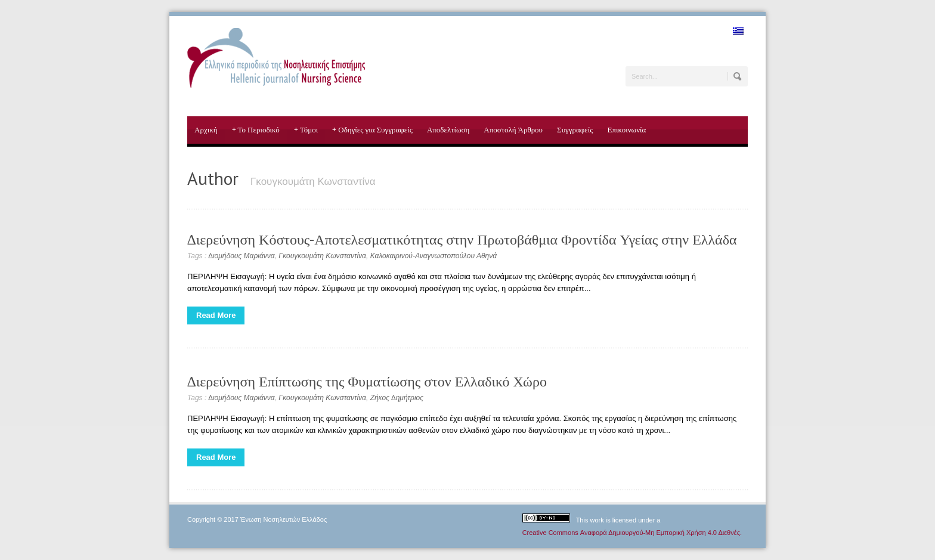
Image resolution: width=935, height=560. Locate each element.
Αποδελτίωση (448, 130)
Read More (216, 315)
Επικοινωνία (626, 130)
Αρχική (206, 130)
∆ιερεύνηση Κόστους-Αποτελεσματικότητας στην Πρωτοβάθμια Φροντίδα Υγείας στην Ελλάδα (462, 239)
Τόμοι (306, 130)
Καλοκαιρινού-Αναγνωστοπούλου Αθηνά (434, 256)
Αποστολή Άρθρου (513, 130)
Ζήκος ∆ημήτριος (397, 398)
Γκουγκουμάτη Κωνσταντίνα (322, 256)
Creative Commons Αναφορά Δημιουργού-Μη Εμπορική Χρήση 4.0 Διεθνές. (632, 533)
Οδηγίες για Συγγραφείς (372, 130)
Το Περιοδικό (256, 130)
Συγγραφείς (575, 130)
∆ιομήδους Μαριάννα (242, 256)
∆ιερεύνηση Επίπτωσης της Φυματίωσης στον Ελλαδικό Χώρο (367, 381)
